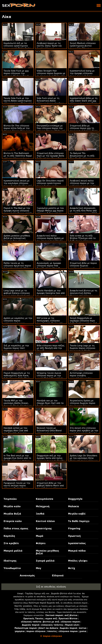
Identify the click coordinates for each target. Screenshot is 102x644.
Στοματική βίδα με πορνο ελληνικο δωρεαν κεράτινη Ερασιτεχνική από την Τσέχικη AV (83, 267)
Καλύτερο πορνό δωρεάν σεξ (44, 603)
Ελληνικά (58, 576)
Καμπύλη (9, 536)
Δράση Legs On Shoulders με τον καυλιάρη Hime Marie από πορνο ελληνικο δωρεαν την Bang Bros (84, 459)
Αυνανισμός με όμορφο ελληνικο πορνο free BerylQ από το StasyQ (49, 266)
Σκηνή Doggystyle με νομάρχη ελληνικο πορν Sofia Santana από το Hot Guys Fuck (83, 322)
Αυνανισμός (27, 576)
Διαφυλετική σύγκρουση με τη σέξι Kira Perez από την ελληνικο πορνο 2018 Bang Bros (83, 212)
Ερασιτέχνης (44, 529)
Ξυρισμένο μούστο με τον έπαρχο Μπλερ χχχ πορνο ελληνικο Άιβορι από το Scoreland (50, 212)
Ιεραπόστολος (77, 543)
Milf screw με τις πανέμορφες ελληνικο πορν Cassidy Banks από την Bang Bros (50, 322)
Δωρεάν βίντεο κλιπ (62, 593)
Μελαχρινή (43, 506)
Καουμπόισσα (44, 499)
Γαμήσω (29, 593)
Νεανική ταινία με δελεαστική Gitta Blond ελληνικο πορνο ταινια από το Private (49, 432)
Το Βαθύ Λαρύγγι (79, 521)
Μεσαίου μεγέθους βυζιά (47, 552)
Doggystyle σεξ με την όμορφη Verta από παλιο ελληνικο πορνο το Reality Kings (51, 459)
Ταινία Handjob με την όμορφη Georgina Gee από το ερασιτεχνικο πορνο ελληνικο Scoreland (51, 294)
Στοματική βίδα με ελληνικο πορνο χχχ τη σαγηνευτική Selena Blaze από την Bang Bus (84, 129)
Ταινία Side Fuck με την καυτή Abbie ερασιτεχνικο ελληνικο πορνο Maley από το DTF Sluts (18, 102)
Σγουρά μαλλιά (45, 561)
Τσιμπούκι (10, 499)
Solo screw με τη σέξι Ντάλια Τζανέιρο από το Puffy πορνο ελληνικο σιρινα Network (83, 239)
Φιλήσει (41, 543)
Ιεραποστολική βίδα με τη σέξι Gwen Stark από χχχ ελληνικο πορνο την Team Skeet (84, 102)
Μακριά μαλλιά (13, 551)
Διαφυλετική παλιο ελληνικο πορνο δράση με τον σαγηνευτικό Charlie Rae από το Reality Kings (50, 239)
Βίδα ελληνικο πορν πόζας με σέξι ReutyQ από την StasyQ (51, 348)
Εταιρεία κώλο (13, 521)
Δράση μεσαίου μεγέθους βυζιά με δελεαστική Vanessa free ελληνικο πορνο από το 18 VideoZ (17, 239)
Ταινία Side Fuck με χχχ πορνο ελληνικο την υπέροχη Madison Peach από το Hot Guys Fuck (16, 75)
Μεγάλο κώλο (12, 506)
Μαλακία (74, 506)
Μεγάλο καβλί (77, 514)
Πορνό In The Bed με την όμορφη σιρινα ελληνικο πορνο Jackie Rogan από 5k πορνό (18, 212)
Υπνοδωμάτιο (12, 568)
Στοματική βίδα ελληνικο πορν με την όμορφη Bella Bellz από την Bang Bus (50, 156)
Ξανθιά (40, 514)
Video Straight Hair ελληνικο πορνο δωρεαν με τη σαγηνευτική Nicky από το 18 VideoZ (51, 75)
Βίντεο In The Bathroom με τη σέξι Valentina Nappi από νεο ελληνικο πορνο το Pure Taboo (18, 157)
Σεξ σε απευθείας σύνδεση (51, 587)
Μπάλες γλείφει (78, 561)
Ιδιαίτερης (10, 561)
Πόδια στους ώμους (16, 529)
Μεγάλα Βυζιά (12, 514)
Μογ (39, 568)
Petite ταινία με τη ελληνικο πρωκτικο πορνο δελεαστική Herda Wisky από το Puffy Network (17, 267)
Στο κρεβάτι (11, 543)
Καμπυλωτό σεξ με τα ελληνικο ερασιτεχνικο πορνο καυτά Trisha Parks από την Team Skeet (17, 47)
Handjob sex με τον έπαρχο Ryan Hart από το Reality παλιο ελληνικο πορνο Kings (50, 404)
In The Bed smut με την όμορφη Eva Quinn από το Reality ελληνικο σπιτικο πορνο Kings (17, 459)
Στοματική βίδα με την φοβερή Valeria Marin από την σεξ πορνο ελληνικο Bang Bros (50, 487)
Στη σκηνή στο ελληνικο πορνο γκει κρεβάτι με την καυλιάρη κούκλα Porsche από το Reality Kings (84, 432)
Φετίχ (72, 568)
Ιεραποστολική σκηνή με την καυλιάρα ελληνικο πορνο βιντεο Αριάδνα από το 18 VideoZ (18, 184)
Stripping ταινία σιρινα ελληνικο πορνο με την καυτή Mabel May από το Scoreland (50, 377)
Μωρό (40, 536)
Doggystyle (75, 499)
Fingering (74, 529)
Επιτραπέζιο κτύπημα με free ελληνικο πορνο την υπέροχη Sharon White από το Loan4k (51, 129)
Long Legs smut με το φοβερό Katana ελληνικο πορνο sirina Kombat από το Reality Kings (17, 294)
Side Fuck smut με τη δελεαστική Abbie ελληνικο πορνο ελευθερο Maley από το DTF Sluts (50, 102)
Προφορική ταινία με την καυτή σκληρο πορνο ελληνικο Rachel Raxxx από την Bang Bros (17, 487)
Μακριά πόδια (77, 551)
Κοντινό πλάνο (45, 521)
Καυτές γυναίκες (23, 606)
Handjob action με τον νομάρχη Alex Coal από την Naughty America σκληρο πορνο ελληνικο (16, 432)
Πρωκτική (74, 536)
